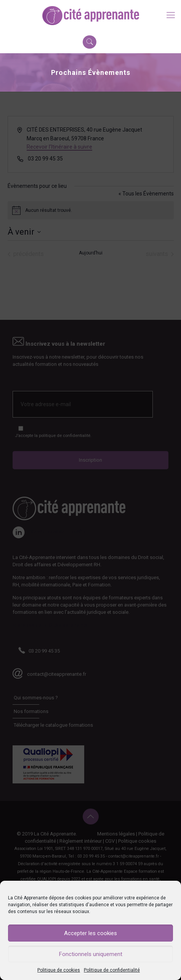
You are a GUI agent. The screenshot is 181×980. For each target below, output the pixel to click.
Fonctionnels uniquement (91, 954)
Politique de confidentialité (112, 970)
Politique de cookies (59, 970)
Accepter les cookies (90, 933)
